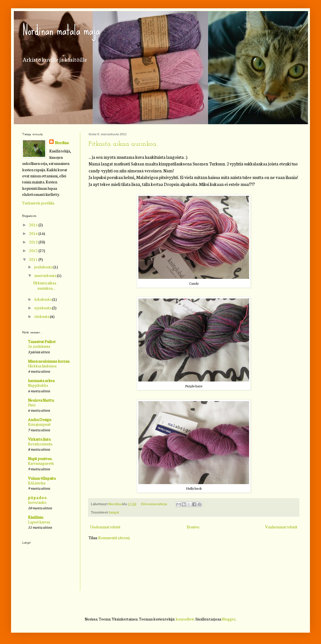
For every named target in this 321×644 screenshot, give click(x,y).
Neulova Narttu (41, 400)
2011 (34, 259)
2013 (34, 242)
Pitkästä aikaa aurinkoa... (124, 144)
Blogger (229, 619)
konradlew (185, 619)
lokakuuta (43, 299)
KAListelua (37, 483)
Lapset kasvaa (39, 522)
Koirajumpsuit (39, 424)
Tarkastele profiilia (38, 203)
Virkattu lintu (39, 439)
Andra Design (40, 419)
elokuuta (42, 316)
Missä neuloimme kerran (49, 361)
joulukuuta (44, 267)
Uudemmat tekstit (105, 527)
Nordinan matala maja (61, 30)
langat (114, 512)
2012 (34, 250)
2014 (34, 233)
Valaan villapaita (42, 478)
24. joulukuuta (39, 346)
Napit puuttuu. (40, 458)
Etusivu (193, 527)
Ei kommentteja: (154, 503)
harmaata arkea (41, 380)
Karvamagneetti (41, 463)
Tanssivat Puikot (42, 341)
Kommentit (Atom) (114, 537)
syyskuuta (43, 308)
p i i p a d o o (37, 497)
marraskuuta (46, 275)
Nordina (62, 142)
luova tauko (37, 502)
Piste (32, 405)
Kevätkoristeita (40, 444)
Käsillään (36, 517)
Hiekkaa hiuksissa (42, 366)
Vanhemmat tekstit (281, 527)
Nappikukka (38, 385)
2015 (34, 225)
